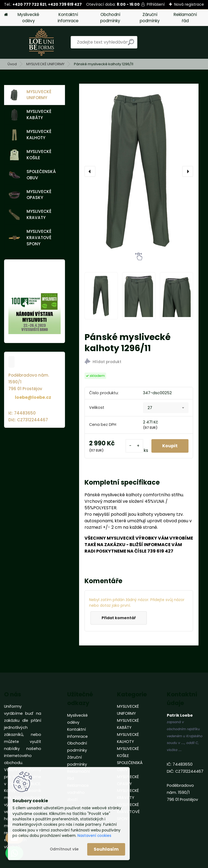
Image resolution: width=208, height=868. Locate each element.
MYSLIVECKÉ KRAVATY (30, 214)
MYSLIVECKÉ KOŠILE (30, 155)
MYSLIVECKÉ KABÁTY (30, 115)
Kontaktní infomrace (68, 18)
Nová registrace (189, 4)
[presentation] (90, 171)
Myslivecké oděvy (28, 18)
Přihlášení (156, 4)
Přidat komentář (119, 618)
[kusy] (134, 446)
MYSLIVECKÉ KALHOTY (30, 135)
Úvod (12, 64)
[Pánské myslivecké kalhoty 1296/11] (139, 171)
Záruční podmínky (150, 18)
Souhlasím (106, 849)
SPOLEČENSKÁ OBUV (32, 175)
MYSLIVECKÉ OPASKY (30, 195)
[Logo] (41, 42)
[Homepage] (6, 15)
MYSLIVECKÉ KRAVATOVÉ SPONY (30, 238)
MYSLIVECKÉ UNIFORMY (45, 64)
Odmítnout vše (64, 849)
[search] (131, 44)
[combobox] (166, 408)
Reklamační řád (185, 18)
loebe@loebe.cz (33, 397)
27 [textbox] (150, 408)
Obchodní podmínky (110, 18)
